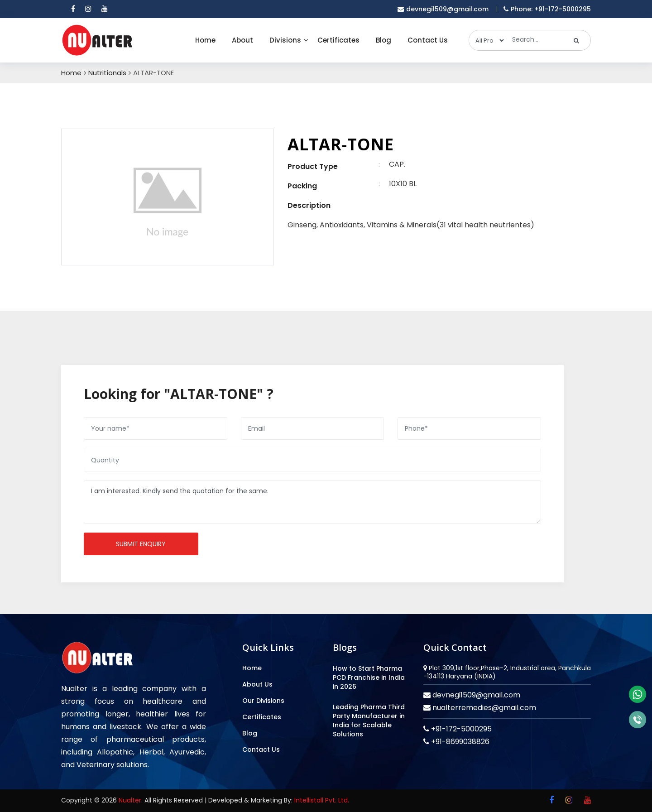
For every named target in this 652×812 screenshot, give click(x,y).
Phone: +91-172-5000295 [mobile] (547, 9)
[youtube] (105, 9)
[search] (577, 40)
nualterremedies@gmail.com (483, 708)
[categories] (487, 40)
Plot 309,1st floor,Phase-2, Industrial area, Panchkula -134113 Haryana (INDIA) (507, 672)
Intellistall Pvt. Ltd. (322, 800)
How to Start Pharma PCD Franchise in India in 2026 (369, 677)
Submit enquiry (141, 544)
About (242, 40)
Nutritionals (107, 73)
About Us (257, 684)
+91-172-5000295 (460, 729)
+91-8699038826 (459, 742)
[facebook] (73, 9)
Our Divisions (263, 701)
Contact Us (428, 40)
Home (205, 40)
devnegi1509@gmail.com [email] (443, 9)
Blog (384, 40)
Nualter (130, 800)
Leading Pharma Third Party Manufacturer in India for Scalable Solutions (369, 721)
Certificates (338, 40)
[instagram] (88, 9)
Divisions (285, 40)
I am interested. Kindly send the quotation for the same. (312, 502)
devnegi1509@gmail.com (475, 695)
